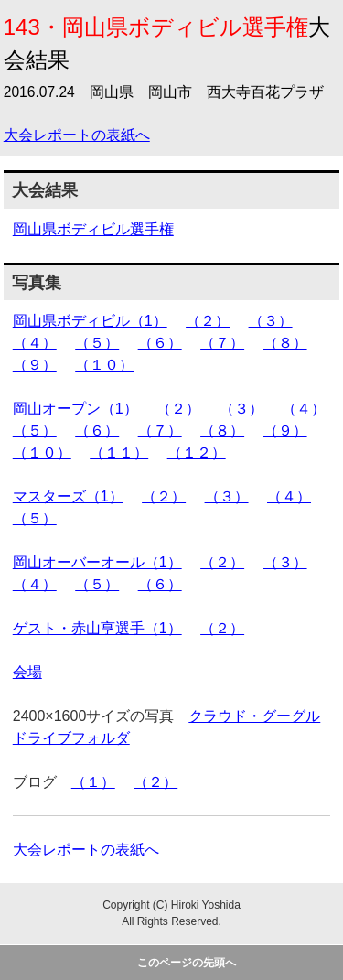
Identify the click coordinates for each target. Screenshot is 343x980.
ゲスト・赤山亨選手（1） (97, 628)
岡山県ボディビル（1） (90, 321)
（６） (160, 343)
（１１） (119, 452)
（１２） (197, 452)
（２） (208, 321)
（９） (35, 365)
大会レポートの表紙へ (77, 135)
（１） (93, 782)
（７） (222, 343)
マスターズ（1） (68, 496)
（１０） (104, 365)
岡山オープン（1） (75, 409)
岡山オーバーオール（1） (97, 562)
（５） (97, 343)
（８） (285, 343)
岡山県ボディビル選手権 (93, 229)
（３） (271, 321)
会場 (27, 672)
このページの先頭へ (187, 963)
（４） (35, 343)
